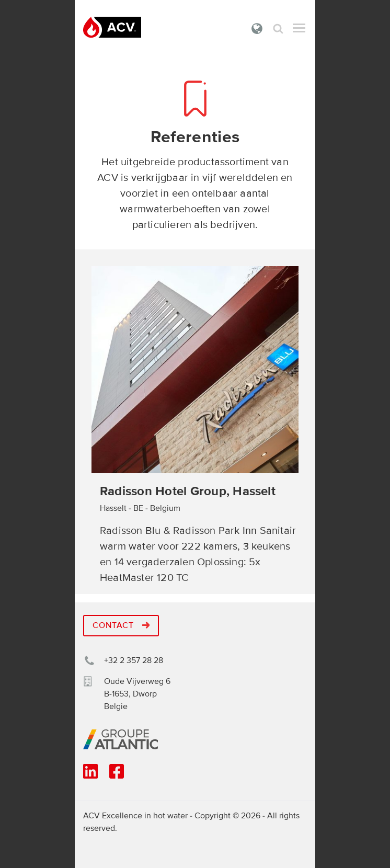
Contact (121, 625)
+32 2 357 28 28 (134, 660)
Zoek (278, 28)
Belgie (257, 28)
